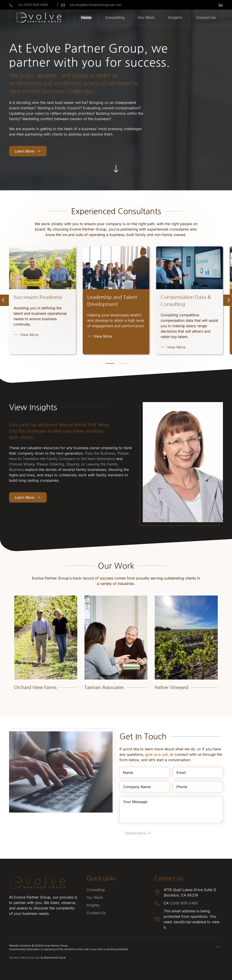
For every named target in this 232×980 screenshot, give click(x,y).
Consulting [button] (115, 17)
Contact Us (206, 17)
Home (86, 17)
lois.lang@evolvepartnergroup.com (96, 5)
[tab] (110, 363)
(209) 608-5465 (184, 903)
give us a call (156, 754)
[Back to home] (39, 17)
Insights (175, 17)
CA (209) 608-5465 (33, 5)
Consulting (96, 890)
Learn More (28, 151)
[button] (218, 947)
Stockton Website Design (24, 958)
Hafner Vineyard (171, 687)
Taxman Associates (104, 687)
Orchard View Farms (35, 687)
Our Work (146, 17)
